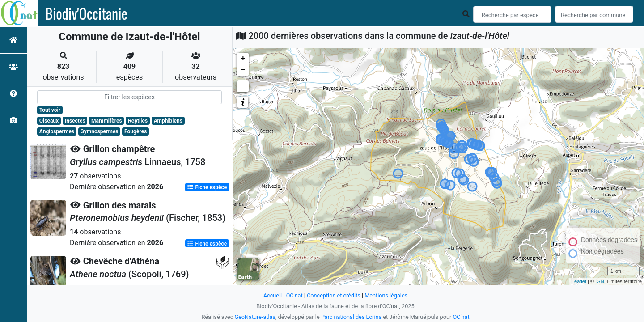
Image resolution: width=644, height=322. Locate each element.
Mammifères (106, 121)
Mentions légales (387, 295)
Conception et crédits (333, 295)
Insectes (75, 121)
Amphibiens (168, 121)
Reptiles (138, 121)
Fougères (136, 131)
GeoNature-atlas (255, 317)
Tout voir (50, 110)
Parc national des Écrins (351, 317)
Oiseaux (49, 121)
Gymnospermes (100, 131)
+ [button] (243, 59)
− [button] (243, 70)
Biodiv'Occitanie (86, 13)
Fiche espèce (207, 187)
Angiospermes (57, 131)
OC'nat (294, 295)
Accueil (272, 295)
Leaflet (579, 281)
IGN (600, 281)
